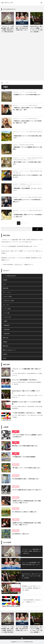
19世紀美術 (34, 158)
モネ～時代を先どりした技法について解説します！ (25, 512)
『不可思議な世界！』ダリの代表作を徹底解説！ (24, 457)
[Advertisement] (22, 56)
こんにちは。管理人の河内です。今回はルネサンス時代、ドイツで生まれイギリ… (27, 396)
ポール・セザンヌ (30, 184)
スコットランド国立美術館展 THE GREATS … (25, 380)
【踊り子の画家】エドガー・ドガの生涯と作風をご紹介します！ (27, 163)
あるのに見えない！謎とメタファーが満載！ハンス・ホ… (26, 392)
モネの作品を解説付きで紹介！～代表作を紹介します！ (26, 479)
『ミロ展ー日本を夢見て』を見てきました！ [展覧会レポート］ (17, 265)
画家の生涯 (35, 105)
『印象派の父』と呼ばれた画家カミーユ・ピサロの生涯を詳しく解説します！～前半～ (27, 122)
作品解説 (35, 92)
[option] (8, 23)
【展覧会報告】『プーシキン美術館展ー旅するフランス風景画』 (27, 148)
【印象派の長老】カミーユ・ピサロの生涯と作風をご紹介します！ (27, 137)
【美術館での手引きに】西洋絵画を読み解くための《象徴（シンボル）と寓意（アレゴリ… (26, 502)
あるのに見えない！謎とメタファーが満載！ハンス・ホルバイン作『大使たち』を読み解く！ (36, 29)
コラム (4, 284)
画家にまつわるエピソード (29, 160)
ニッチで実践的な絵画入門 (9, 276)
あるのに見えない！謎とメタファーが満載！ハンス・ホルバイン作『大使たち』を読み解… (31, 576)
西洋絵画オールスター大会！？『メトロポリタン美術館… (26, 403)
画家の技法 (20, 160)
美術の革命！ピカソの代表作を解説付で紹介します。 (25, 446)
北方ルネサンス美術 (9, 301)
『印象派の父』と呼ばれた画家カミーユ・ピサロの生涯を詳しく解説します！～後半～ (27, 109)
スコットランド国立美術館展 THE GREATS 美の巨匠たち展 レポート (22, 28)
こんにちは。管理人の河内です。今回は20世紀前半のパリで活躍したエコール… (27, 374)
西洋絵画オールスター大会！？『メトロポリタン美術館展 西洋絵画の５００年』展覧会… (31, 588)
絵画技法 (5, 354)
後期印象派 (31, 145)
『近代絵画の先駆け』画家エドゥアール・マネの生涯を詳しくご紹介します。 (27, 216)
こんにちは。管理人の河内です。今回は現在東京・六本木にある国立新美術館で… (27, 407)
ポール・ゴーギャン (25, 171)
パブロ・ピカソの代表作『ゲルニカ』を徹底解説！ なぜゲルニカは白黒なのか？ (27, 436)
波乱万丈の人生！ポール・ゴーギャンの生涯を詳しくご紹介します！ (27, 176)
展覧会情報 (22, 145)
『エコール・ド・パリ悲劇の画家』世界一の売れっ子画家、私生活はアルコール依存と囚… (31, 551)
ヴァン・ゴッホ (7, 292)
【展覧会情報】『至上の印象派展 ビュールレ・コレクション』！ (27, 189)
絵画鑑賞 (22, 23)
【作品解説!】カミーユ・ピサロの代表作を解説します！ (27, 95)
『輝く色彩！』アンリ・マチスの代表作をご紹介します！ (26, 468)
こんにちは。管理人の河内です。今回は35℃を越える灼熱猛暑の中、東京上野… (27, 383)
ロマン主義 (7, 313)
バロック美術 (7, 309)
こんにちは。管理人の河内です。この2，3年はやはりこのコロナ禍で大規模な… (27, 416)
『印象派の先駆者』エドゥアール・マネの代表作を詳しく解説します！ (27, 201)
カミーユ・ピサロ (24, 92)
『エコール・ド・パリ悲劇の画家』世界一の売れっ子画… (26, 370)
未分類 (4, 358)
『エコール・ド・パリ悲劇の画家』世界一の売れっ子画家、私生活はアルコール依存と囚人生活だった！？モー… (7, 29)
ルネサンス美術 (8, 296)
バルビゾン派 (7, 317)
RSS (22, 638)
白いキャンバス (7, 3)
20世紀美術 (8, 23)
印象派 (30, 92)
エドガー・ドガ (24, 158)
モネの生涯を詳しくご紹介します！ (21, 534)
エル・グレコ (6, 305)
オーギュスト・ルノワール (21, 186)
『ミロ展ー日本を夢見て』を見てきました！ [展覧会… (27, 413)
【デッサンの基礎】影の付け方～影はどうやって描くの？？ (27, 490)
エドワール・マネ (24, 197)
